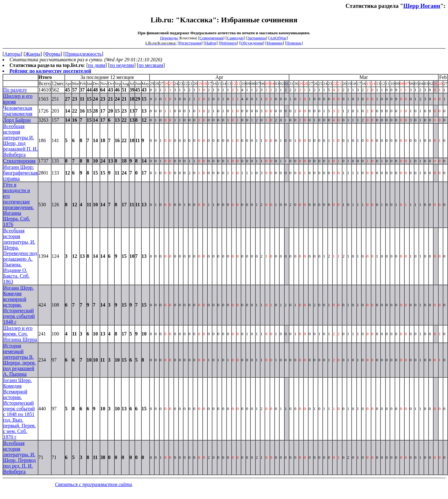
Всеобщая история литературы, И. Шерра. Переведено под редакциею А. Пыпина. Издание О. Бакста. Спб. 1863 (20, 256)
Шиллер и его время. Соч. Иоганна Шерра (20, 334)
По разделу (15, 90)
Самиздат (235, 38)
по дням (97, 65)
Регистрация (190, 43)
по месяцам (151, 65)
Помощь (294, 43)
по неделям (122, 65)
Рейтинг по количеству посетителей (50, 71)
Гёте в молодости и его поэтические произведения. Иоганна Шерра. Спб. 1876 (19, 205)
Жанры (33, 54)
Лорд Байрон (17, 120)
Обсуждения (252, 43)
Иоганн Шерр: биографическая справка (20, 173)
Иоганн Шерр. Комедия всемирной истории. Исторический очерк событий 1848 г (19, 305)
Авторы (12, 54)
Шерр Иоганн (422, 6)
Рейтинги (229, 43)
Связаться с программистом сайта (93, 484)
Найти (211, 43)
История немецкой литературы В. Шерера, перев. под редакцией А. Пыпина (19, 360)
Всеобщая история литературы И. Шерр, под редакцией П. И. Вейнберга (20, 140)
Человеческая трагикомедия (18, 111)
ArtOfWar (278, 38)
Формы (53, 54)
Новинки (275, 43)
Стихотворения (19, 161)
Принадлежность (83, 54)
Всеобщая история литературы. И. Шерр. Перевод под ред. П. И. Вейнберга (19, 457)
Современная (211, 38)
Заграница (257, 38)
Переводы (169, 38)
